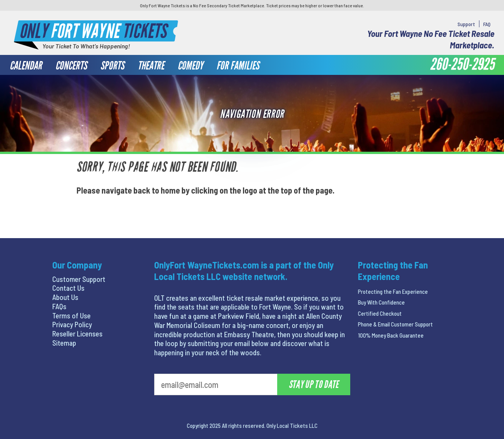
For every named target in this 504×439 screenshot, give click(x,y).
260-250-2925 (462, 65)
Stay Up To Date (314, 384)
